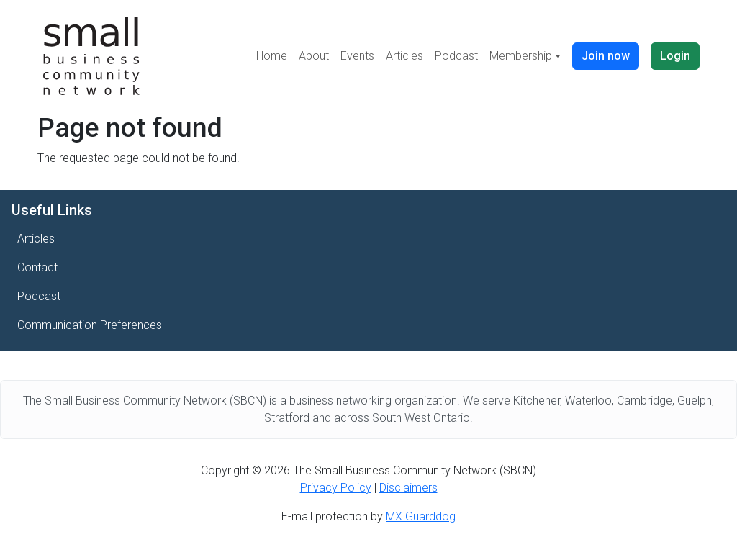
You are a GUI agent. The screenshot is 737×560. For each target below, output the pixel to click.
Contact (37, 267)
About (314, 56)
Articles (404, 56)
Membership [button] (521, 56)
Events (357, 56)
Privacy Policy (336, 488)
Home (272, 56)
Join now (606, 56)
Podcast (456, 56)
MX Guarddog (421, 516)
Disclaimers (408, 488)
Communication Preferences (90, 325)
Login (675, 56)
